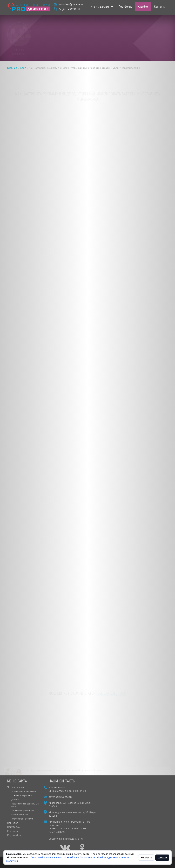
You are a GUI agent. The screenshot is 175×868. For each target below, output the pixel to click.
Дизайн (15, 800)
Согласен (162, 858)
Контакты (160, 7)
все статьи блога (111, 690)
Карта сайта (14, 835)
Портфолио (125, 7)
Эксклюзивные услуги (22, 819)
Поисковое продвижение (23, 791)
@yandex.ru (71, 5)
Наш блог (143, 7)
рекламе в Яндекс (87, 106)
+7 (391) (70, 10)
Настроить (146, 858)
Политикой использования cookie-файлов (54, 857)
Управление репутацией (23, 811)
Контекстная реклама (22, 796)
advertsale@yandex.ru (61, 797)
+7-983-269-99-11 (58, 788)
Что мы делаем (100, 7)
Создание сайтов (20, 815)
